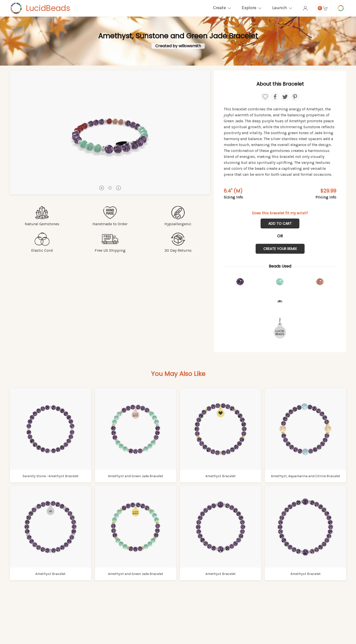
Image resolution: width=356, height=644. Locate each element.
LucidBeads (48, 8)
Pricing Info (326, 197)
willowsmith (190, 46)
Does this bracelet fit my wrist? (280, 213)
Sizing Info (233, 197)
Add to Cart (280, 223)
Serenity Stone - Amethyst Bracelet (51, 476)
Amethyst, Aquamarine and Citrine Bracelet (306, 476)
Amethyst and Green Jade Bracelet (136, 476)
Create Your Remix (280, 249)
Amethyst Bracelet (221, 476)
